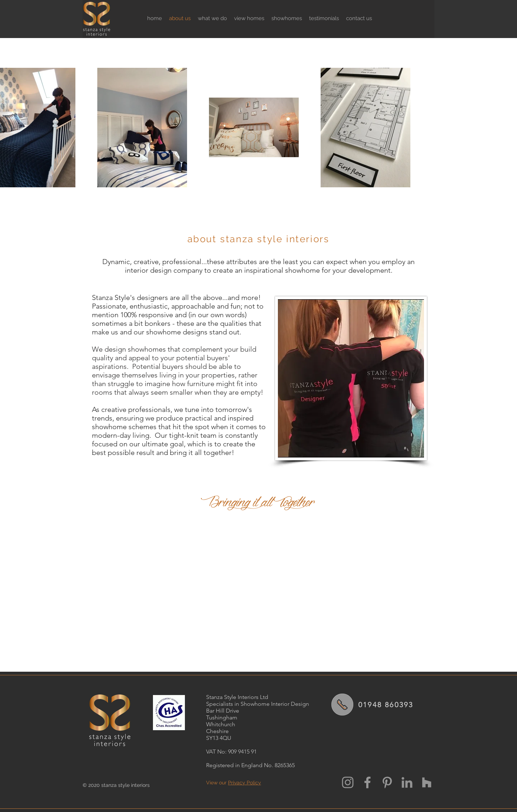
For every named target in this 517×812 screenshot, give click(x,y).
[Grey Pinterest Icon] (387, 782)
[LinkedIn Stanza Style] (407, 782)
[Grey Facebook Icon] (367, 782)
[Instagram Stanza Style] (348, 782)
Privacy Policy (244, 783)
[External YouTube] (258, 587)
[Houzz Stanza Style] (427, 782)
